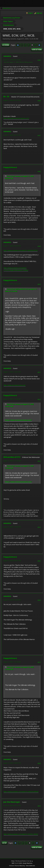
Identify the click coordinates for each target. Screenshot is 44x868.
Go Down (6, 45)
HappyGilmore (10, 167)
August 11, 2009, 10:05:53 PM (12, 284)
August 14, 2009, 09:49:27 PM (12, 561)
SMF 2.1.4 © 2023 (17, 863)
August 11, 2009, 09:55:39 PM (12, 246)
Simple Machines (28, 863)
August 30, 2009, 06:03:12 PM (12, 806)
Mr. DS (6, 97)
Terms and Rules (21, 861)
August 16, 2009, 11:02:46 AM (12, 662)
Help (13, 861)
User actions (37, 50)
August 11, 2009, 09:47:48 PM (12, 171)
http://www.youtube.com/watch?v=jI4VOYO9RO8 (21, 792)
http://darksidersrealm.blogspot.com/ (16, 118)
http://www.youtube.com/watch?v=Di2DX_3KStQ (21, 834)
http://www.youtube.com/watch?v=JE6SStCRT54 (21, 250)
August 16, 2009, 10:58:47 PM (12, 763)
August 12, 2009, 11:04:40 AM (12, 399)
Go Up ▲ (30, 861)
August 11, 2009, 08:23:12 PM (12, 135)
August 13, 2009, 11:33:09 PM (12, 527)
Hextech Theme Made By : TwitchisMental (22, 866)
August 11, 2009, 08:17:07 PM (12, 100)
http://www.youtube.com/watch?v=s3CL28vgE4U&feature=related (16, 269)
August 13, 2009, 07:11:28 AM (12, 461)
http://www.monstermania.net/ (15, 385)
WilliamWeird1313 (12, 457)
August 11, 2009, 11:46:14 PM (12, 372)
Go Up (4, 843)
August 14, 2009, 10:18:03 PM (12, 600)
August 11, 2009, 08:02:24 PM (12, 60)
